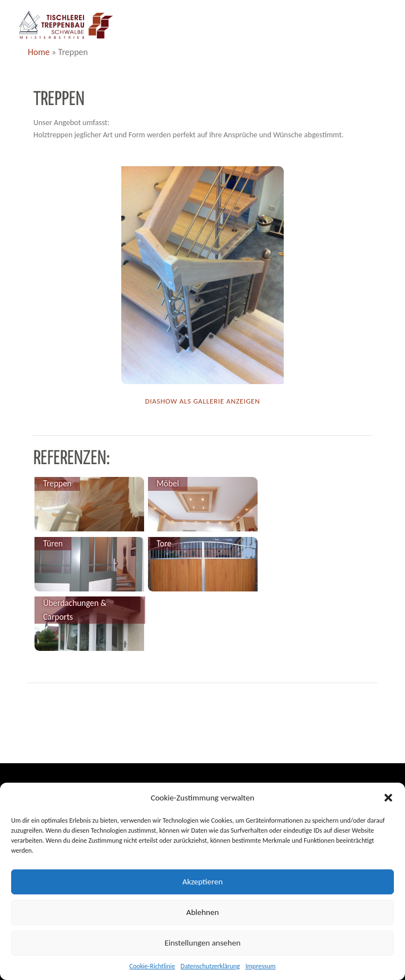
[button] (388, 798)
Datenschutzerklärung (211, 966)
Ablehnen (203, 912)
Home (39, 52)
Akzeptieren (203, 882)
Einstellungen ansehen (203, 943)
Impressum (260, 966)
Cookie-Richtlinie (152, 966)
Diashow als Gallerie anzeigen (203, 401)
